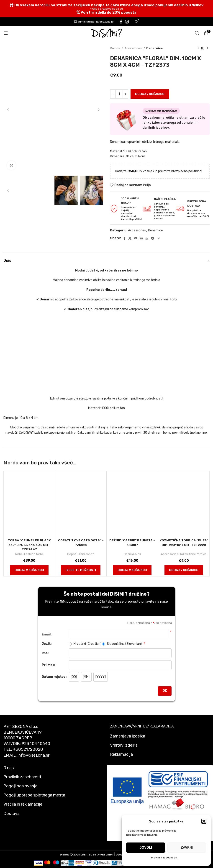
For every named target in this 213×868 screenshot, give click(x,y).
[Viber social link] (159, 238)
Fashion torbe (34, 554)
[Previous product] (198, 48)
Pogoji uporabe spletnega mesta (34, 795)
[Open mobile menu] (6, 33)
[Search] (197, 33)
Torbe (19, 554)
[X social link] (130, 238)
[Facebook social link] (121, 22)
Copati (72, 554)
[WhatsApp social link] (147, 238)
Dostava (12, 814)
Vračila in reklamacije (23, 804)
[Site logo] (107, 33)
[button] (204, 821)
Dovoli (146, 848)
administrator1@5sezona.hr (94, 22)
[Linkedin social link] (141, 238)
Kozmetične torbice (193, 554)
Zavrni (187, 848)
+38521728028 (28, 749)
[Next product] (207, 48)
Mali (138, 554)
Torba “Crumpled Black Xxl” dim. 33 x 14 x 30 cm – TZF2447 (29, 545)
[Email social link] (136, 238)
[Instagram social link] (127, 22)
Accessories (133, 48)
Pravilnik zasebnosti (164, 858)
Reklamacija (121, 754)
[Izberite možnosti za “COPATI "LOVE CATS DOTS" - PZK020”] (81, 570)
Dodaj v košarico (150, 94)
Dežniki (129, 554)
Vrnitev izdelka (124, 745)
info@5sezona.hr (33, 755)
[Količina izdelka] (119, 94)
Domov (115, 48)
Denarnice (154, 48)
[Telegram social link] (153, 238)
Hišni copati (86, 554)
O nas (9, 768)
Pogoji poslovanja (20, 786)
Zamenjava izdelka (128, 736)
